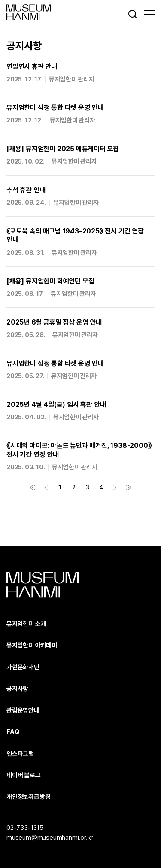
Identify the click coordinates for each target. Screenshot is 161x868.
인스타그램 (20, 754)
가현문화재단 (23, 667)
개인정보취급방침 (28, 797)
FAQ (13, 732)
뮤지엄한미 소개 (26, 624)
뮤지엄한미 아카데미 (32, 645)
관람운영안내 (23, 710)
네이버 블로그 (24, 775)
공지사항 (17, 689)
